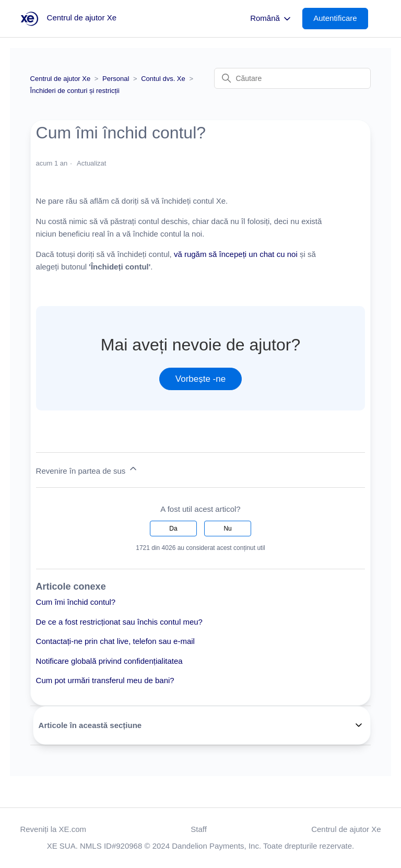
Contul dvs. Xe (163, 79)
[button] (340, 19)
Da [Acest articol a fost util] (173, 529)
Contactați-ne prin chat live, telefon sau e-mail (115, 641)
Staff (199, 829)
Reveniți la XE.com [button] (53, 829)
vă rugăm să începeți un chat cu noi (236, 254)
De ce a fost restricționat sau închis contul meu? (119, 622)
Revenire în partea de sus (87, 469)
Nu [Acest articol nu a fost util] (227, 529)
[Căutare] (292, 78)
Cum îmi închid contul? (76, 602)
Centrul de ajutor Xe (61, 79)
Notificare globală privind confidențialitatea (109, 661)
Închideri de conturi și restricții (75, 91)
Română (271, 19)
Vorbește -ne (200, 379)
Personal (116, 79)
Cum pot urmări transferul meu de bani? (105, 680)
